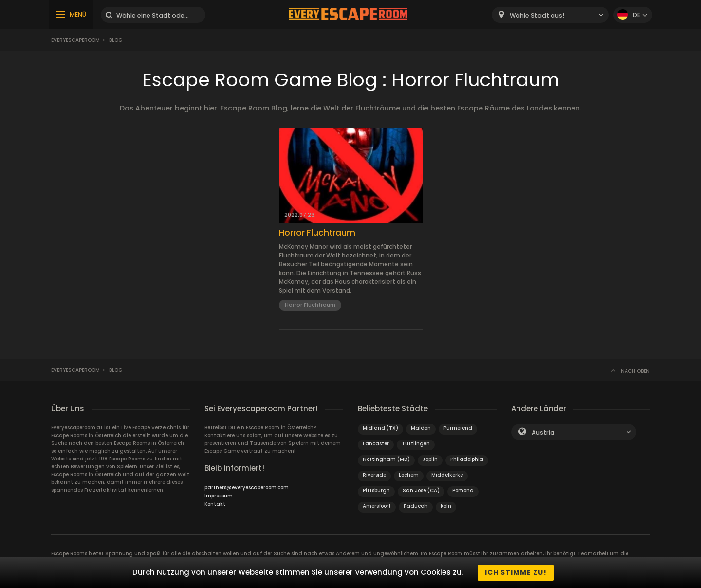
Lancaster (376, 444)
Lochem (409, 475)
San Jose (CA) (421, 490)
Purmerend (458, 428)
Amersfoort (377, 506)
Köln (446, 506)
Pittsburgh (376, 490)
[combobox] (550, 15)
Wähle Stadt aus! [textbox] (537, 15)
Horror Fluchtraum (317, 233)
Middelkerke (447, 475)
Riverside (374, 475)
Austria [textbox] (543, 432)
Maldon (421, 428)
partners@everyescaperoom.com (247, 487)
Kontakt (215, 504)
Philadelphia (467, 459)
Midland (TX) (380, 428)
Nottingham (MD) (386, 459)
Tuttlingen (416, 444)
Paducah (416, 506)
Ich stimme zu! (516, 572)
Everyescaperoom (75, 40)
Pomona (463, 490)
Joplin (430, 459)
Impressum (219, 496)
